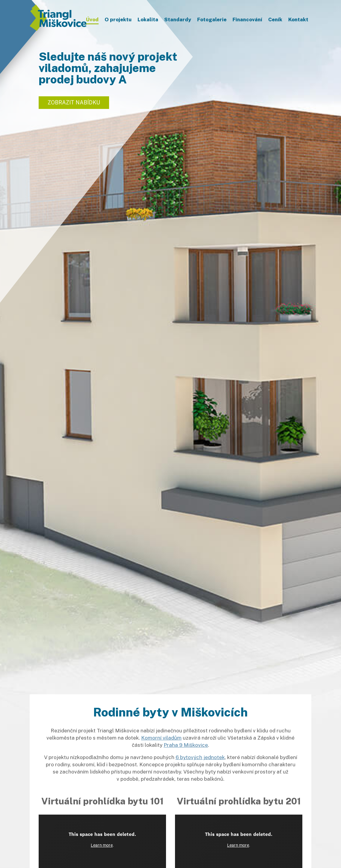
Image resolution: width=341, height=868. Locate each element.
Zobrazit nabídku (74, 102)
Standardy (178, 20)
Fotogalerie (212, 20)
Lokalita (148, 20)
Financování (247, 20)
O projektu (118, 20)
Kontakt (298, 20)
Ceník (275, 20)
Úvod (92, 20)
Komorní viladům (161, 738)
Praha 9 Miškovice (186, 745)
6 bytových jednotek (200, 757)
